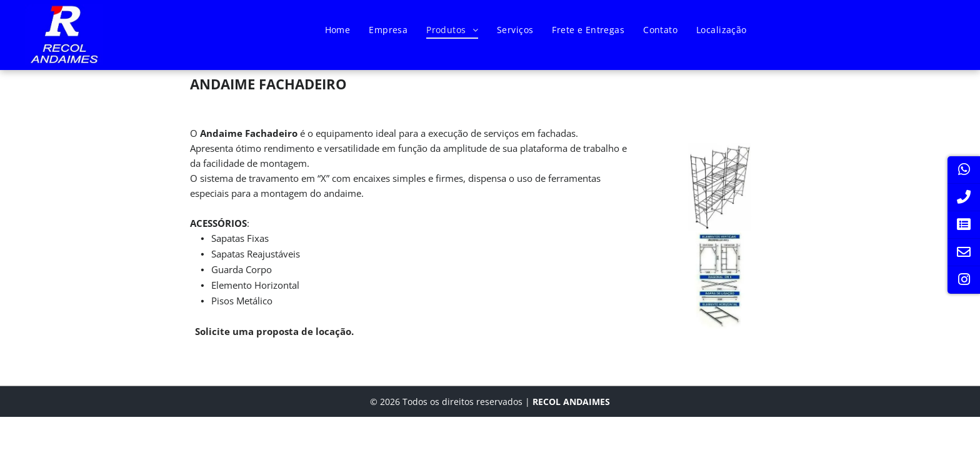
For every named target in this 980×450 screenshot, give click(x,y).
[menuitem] (338, 30)
